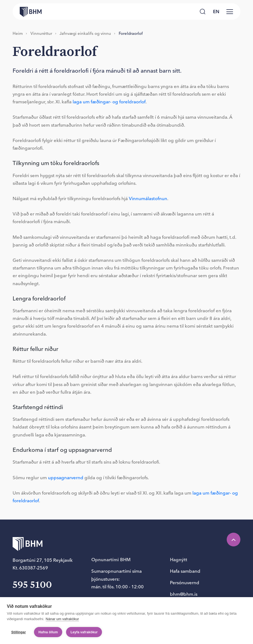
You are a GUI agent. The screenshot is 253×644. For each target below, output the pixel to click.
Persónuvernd (185, 583)
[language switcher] (216, 12)
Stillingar (19, 632)
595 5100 (32, 585)
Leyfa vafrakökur (84, 632)
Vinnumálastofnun (148, 198)
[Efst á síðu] (234, 540)
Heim (18, 33)
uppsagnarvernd (66, 478)
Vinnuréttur (41, 33)
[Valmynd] (230, 12)
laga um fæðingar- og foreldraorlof (109, 102)
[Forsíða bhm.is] (27, 12)
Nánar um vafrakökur (62, 619)
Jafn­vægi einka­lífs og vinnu (85, 33)
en (216, 12)
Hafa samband (185, 571)
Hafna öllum (48, 632)
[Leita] (203, 12)
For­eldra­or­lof (131, 33)
